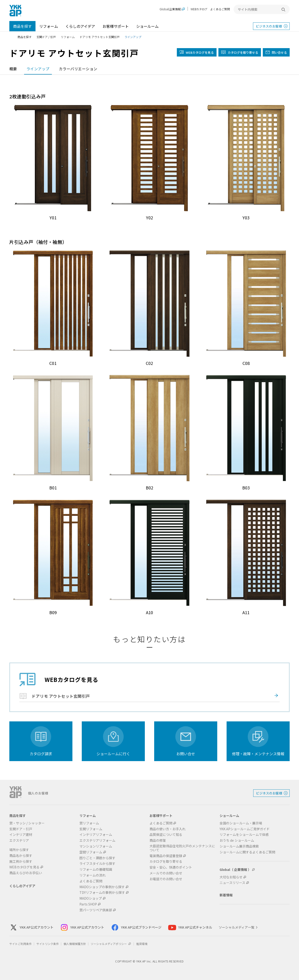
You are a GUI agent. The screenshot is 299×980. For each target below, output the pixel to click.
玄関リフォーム (91, 829)
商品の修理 (158, 840)
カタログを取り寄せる (243, 52)
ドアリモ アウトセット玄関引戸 (100, 37)
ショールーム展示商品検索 (239, 846)
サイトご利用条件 (21, 944)
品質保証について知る (166, 835)
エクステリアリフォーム (97, 840)
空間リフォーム (91, 852)
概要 (13, 69)
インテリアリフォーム (96, 835)
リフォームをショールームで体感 (244, 835)
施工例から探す (21, 861)
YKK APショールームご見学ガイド (245, 829)
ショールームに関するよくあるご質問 (247, 852)
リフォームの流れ (93, 875)
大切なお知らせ (231, 877)
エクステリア (19, 840)
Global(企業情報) (171, 9)
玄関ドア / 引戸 (46, 37)
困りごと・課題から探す (97, 858)
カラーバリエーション (78, 69)
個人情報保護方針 (75, 944)
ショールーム (147, 26)
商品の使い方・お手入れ (167, 829)
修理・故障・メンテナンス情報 (258, 754)
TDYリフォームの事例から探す (102, 893)
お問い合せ (186, 754)
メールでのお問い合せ (166, 873)
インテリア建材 (21, 835)
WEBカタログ (199, 9)
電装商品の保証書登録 (166, 856)
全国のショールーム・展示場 (241, 823)
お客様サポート (116, 26)
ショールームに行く (113, 754)
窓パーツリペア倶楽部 (96, 910)
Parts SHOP (88, 904)
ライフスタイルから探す (97, 864)
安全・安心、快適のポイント (171, 867)
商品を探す (22, 26)
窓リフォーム (89, 823)
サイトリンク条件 (48, 944)
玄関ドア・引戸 (21, 829)
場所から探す (19, 850)
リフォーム (49, 26)
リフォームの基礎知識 (96, 869)
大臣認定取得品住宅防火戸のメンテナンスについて (182, 848)
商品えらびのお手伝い (26, 873)
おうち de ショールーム (237, 840)
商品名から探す (21, 856)
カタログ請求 (41, 754)
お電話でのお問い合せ (166, 879)
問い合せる (279, 52)
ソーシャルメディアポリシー (111, 944)
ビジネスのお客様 (269, 26)
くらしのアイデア (80, 26)
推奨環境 (142, 944)
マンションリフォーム (96, 846)
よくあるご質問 (220, 9)
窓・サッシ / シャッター (27, 823)
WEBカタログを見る (24, 867)
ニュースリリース (232, 883)
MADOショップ (91, 898)
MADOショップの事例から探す (102, 887)
